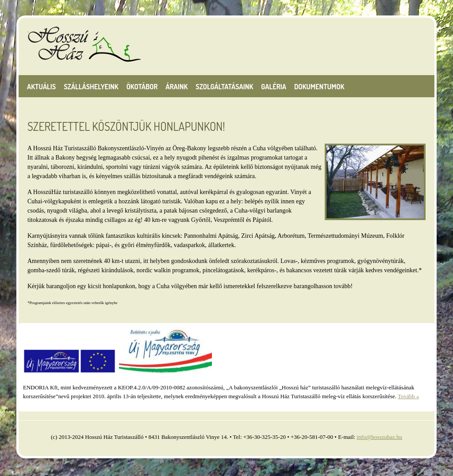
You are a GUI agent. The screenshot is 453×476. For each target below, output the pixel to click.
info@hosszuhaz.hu (379, 437)
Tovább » (409, 396)
